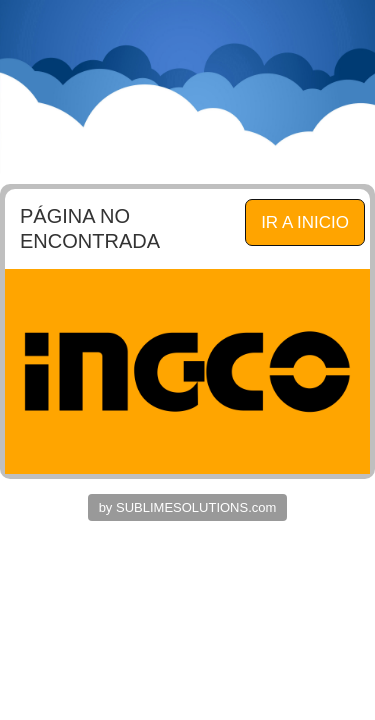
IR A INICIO (305, 222)
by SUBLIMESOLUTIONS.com (188, 507)
